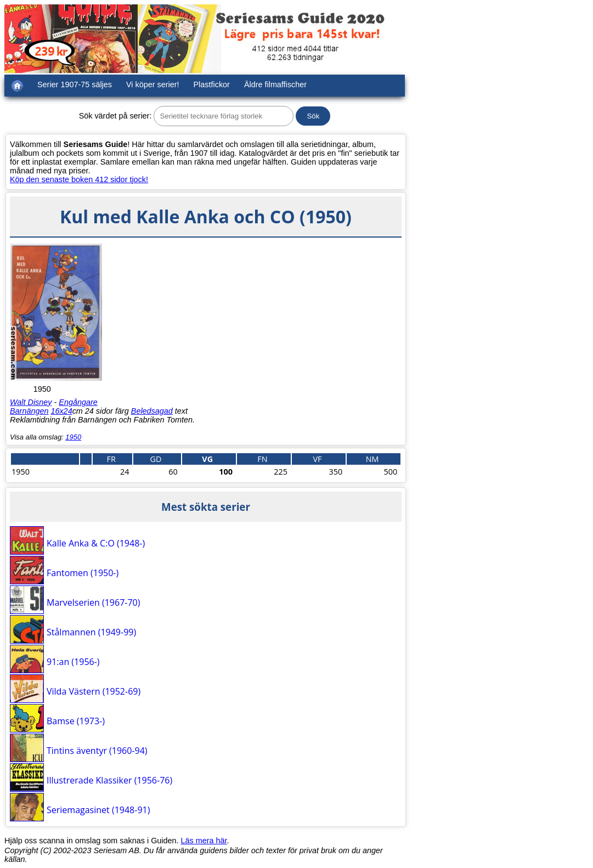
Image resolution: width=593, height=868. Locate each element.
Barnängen (29, 411)
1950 (73, 437)
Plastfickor (212, 84)
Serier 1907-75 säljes (75, 84)
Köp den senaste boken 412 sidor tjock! (79, 179)
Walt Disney (31, 402)
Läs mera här (204, 841)
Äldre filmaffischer (275, 84)
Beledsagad (152, 411)
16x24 (61, 411)
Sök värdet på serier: (115, 116)
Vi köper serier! (153, 84)
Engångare (78, 402)
